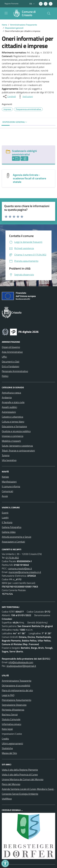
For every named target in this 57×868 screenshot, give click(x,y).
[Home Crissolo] (27, 13)
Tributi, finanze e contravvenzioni (18, 451)
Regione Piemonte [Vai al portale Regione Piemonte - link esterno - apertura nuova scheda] (11, 4)
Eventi (5, 513)
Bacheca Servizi (10, 714)
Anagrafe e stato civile (13, 402)
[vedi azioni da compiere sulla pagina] (25, 97)
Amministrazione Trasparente (24, 25)
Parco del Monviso (11, 784)
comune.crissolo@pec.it (20, 568)
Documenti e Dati (11, 362)
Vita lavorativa (9, 460)
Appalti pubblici (9, 407)
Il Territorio (7, 522)
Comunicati (7, 491)
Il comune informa (11, 486)
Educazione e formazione (14, 426)
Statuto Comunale (11, 719)
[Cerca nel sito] (49, 13)
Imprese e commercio (13, 436)
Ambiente (7, 397)
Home (4, 25)
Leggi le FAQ (8, 695)
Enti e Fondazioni (10, 366)
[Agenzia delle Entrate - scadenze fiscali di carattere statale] (8, 175)
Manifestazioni (9, 482)
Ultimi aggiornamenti (12, 743)
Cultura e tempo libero (13, 422)
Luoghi (5, 517)
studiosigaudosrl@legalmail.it (21, 666)
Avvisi (5, 496)
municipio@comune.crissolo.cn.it (25, 572)
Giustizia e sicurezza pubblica (16, 431)
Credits (5, 739)
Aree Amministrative (12, 352)
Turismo (6, 455)
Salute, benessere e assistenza (17, 446)
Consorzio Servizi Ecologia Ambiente (20, 794)
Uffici (4, 357)
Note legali (7, 729)
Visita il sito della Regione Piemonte (20, 770)
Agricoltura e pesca (11, 393)
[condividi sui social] (9, 97)
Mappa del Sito (9, 753)
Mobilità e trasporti (11, 441)
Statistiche (7, 748)
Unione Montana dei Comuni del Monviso (23, 779)
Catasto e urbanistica (12, 417)
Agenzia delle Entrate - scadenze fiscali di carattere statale (29, 178)
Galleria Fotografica (12, 527)
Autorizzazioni (9, 412)
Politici (5, 376)
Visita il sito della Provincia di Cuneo (20, 774)
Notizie (5, 477)
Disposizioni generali (14, 28)
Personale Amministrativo (15, 371)
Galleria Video (9, 532)
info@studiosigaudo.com (21, 662)
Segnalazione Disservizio (14, 705)
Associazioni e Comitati (13, 542)
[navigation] (6, 13)
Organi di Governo (11, 347)
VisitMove (7, 799)
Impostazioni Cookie (12, 734)
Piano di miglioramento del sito (17, 690)
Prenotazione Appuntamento (16, 700)
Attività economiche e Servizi (16, 537)
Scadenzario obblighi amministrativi (24, 153)
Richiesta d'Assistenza (13, 710)
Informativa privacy (12, 724)
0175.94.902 (12, 558)
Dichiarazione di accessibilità (16, 686)
